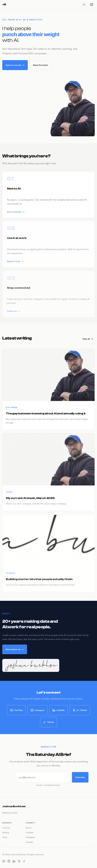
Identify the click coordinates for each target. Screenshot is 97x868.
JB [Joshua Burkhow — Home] (4, 4)
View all (88, 340)
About (28, 828)
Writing (6, 832)
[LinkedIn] (14, 862)
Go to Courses (16, 214)
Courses (6, 828)
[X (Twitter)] (19, 862)
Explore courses (15, 65)
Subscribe (80, 779)
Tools (5, 837)
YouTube (16, 712)
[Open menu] (92, 5)
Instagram (38, 712)
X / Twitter (80, 712)
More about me (15, 651)
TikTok (48, 724)
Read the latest (40, 65)
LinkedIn (59, 712)
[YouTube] (4, 862)
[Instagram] (9, 862)
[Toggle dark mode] (84, 5)
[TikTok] (24, 862)
